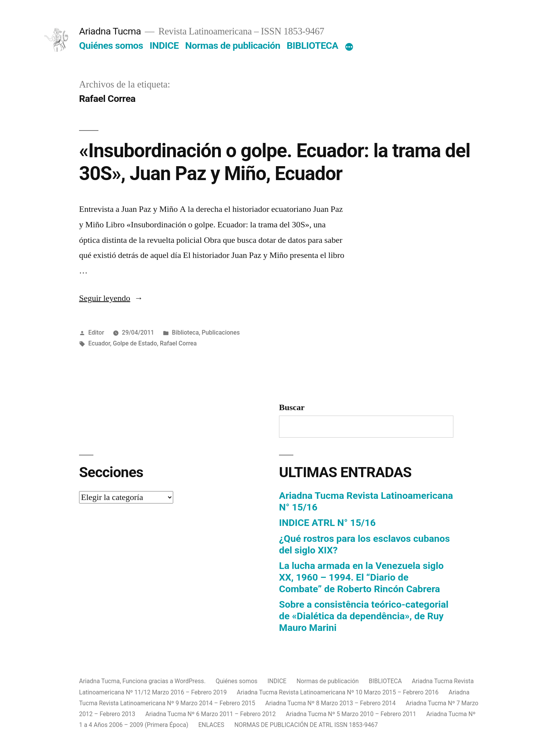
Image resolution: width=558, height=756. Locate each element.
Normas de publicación (233, 46)
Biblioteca (186, 332)
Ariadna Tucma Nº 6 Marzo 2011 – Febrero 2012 (211, 714)
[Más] (349, 47)
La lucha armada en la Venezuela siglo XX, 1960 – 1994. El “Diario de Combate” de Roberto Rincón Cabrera (361, 577)
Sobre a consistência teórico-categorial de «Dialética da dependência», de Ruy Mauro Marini (364, 616)
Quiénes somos (111, 46)
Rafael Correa (178, 343)
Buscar (292, 407)
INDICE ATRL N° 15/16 (327, 523)
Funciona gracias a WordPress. (165, 681)
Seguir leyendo (111, 298)
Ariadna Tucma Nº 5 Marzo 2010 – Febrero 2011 (351, 714)
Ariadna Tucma (110, 31)
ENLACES (211, 725)
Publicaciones (221, 332)
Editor (96, 332)
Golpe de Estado (135, 343)
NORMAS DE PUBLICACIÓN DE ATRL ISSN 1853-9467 (306, 725)
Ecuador (99, 343)
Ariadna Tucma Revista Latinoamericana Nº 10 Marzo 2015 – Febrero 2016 (338, 692)
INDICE (164, 46)
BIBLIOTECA (313, 46)
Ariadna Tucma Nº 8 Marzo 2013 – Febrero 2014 (331, 703)
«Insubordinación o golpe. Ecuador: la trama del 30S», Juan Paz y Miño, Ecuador (275, 162)
